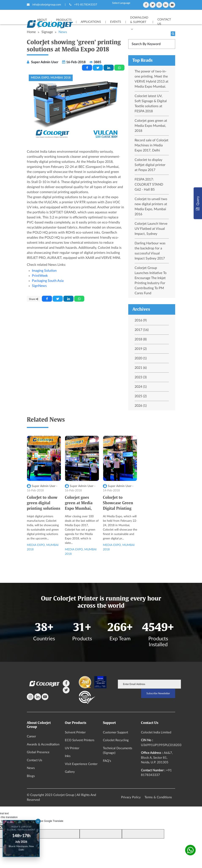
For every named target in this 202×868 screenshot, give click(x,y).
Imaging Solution (44, 271)
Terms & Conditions (158, 797)
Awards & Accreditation (43, 744)
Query (198, 203)
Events (116, 22)
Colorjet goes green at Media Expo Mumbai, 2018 (151, 126)
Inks (68, 756)
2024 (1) (141, 387)
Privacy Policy (131, 797)
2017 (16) (142, 330)
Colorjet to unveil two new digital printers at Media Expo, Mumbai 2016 (151, 207)
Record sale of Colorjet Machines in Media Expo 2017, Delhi (151, 145)
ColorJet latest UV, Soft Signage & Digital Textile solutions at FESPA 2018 (151, 104)
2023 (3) (141, 377)
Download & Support (139, 20)
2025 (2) (141, 396)
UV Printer (72, 748)
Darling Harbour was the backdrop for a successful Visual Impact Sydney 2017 (150, 251)
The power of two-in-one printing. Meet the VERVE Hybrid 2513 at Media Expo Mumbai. (151, 79)
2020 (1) (141, 358)
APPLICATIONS (91, 22)
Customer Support (115, 732)
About (42, 20)
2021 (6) (141, 368)
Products (64, 20)
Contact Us (164, 22)
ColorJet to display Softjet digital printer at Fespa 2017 (150, 165)
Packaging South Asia (48, 281)
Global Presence (38, 752)
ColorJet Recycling (116, 740)
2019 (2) (141, 349)
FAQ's (107, 761)
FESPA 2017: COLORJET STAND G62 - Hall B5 (149, 185)
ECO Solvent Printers (80, 740)
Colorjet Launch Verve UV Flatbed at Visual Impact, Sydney (151, 229)
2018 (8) (141, 339)
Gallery (70, 772)
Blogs (31, 776)
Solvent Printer (75, 732)
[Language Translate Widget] (121, 3)
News (31, 768)
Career (31, 736)
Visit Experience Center (81, 764)
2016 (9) (141, 320)
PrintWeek (40, 276)
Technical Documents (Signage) (118, 751)
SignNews (39, 286)
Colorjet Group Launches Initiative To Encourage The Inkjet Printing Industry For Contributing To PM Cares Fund (151, 281)
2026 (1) (141, 406)
